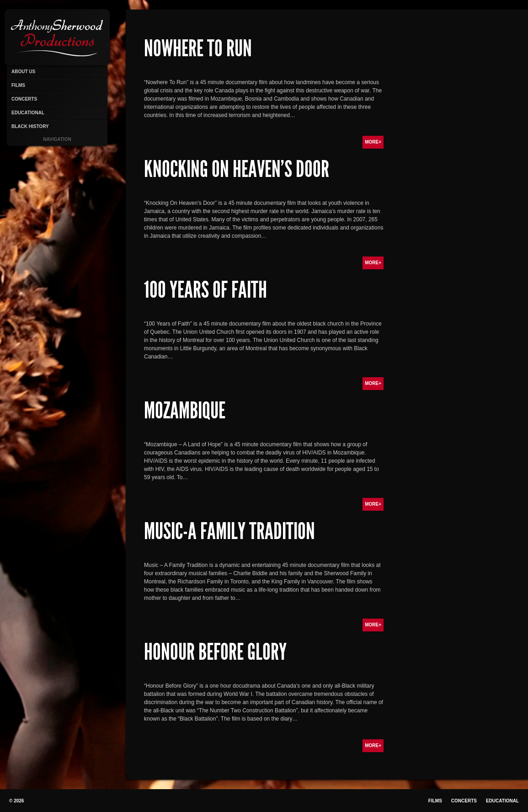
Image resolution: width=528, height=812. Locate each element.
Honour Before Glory (215, 652)
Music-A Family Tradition (229, 531)
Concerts (24, 99)
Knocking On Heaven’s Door (237, 169)
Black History (30, 126)
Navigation (57, 139)
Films (18, 85)
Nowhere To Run (198, 48)
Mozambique (185, 411)
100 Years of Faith (205, 290)
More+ (373, 142)
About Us (23, 72)
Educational (28, 113)
